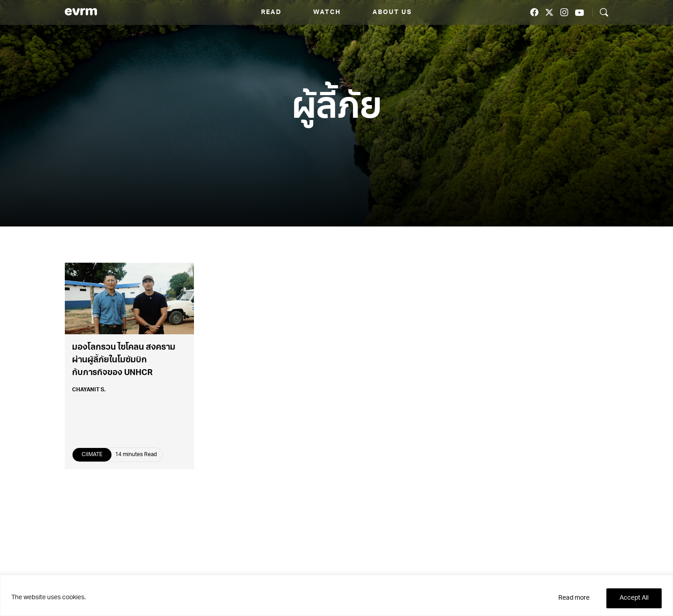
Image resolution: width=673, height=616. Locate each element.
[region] (336, 595)
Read (271, 12)
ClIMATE (92, 455)
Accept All (634, 598)
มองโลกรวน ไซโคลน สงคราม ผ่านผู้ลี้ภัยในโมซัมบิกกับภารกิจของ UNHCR (124, 361)
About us (392, 12)
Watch (327, 12)
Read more (574, 598)
